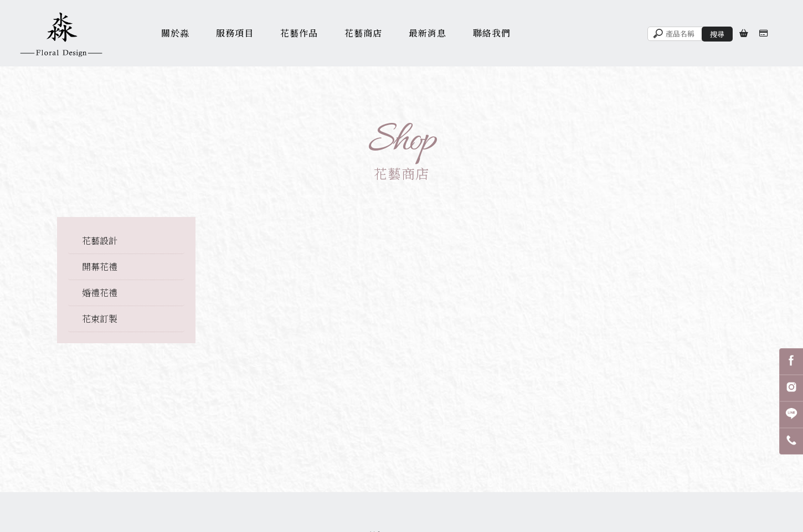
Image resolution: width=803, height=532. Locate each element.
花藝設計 (100, 241)
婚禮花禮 (100, 293)
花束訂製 (100, 319)
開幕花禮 (100, 267)
